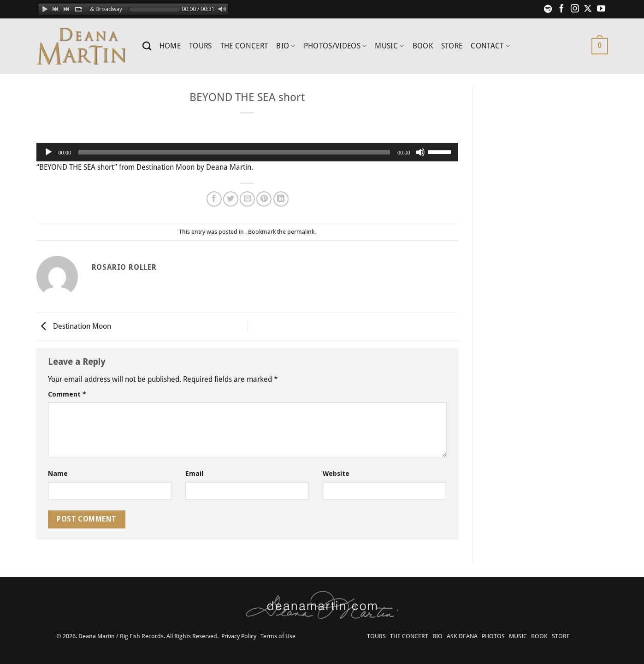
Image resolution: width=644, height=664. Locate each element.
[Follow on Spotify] (548, 9)
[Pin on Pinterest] (264, 199)
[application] (247, 152)
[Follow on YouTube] (601, 9)
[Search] (147, 46)
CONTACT (490, 46)
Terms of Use (278, 636)
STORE (452, 46)
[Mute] (420, 152)
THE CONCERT (244, 46)
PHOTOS (493, 636)
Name (58, 474)
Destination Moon (74, 326)
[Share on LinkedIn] (281, 199)
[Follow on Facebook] (561, 9)
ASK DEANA (462, 636)
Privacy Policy (239, 636)
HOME (170, 46)
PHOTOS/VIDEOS (335, 46)
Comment (67, 394)
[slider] (234, 152)
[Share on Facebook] (214, 199)
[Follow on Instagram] (575, 9)
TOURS (201, 46)
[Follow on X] (588, 9)
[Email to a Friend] (247, 199)
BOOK (423, 46)
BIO (286, 46)
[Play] (48, 152)
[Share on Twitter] (231, 199)
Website (336, 474)
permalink (301, 232)
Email (194, 474)
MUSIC (389, 46)
